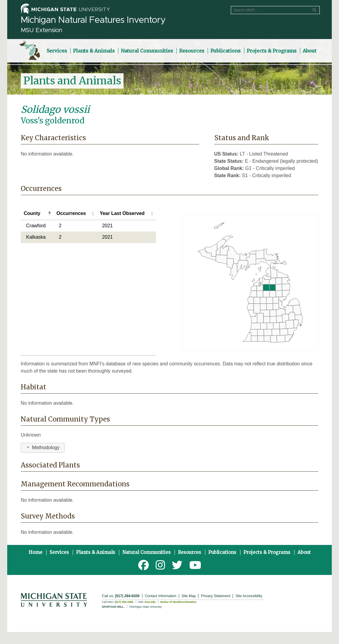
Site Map (189, 596)
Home (35, 552)
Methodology (43, 447)
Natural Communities (147, 552)
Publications (222, 552)
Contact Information (161, 596)
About (304, 552)
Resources (189, 552)
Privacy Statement (216, 596)
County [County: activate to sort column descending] (32, 213)
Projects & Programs (267, 552)
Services (59, 552)
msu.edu (150, 602)
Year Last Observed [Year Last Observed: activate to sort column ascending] (122, 213)
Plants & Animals (96, 552)
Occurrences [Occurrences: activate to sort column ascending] (71, 213)
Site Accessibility (249, 596)
